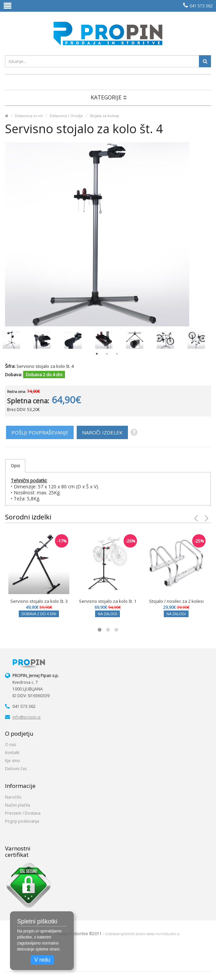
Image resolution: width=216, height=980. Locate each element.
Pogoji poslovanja (22, 821)
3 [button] (117, 354)
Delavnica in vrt (29, 116)
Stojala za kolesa (104, 116)
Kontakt (12, 753)
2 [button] (107, 354)
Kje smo (13, 761)
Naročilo (13, 797)
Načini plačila (18, 805)
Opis (15, 466)
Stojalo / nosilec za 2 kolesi (176, 601)
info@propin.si (26, 717)
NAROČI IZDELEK (102, 432)
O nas (11, 745)
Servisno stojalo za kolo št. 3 (39, 601)
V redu (42, 960)
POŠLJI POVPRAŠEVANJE (40, 432)
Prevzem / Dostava (23, 813)
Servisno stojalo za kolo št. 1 (108, 601)
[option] (11, 340)
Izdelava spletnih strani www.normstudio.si (142, 934)
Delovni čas (16, 769)
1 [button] (97, 354)
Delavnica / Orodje (66, 116)
